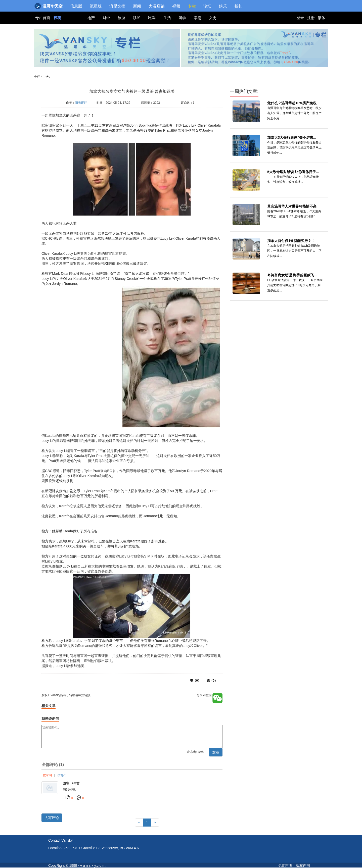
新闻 (137, 6)
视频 (176, 6)
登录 (300, 18)
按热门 (62, 775)
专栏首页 (43, 18)
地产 (91, 18)
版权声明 (303, 865)
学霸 (198, 18)
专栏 (192, 6)
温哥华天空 (49, 6)
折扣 (239, 6)
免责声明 (285, 865)
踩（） (212, 681)
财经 (106, 18)
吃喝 (152, 18)
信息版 (76, 6)
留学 (182, 18)
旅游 (121, 18)
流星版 (96, 6)
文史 (213, 18)
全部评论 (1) (53, 765)
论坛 (207, 6)
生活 (167, 18)
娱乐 (223, 6)
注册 (311, 18)
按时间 (47, 775)
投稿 (57, 18)
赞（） (195, 681)
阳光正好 (81, 103)
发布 (216, 752)
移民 (137, 18)
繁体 (322, 18)
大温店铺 (157, 6)
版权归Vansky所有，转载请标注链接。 (72, 110)
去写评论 (52, 818)
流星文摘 (117, 6)
